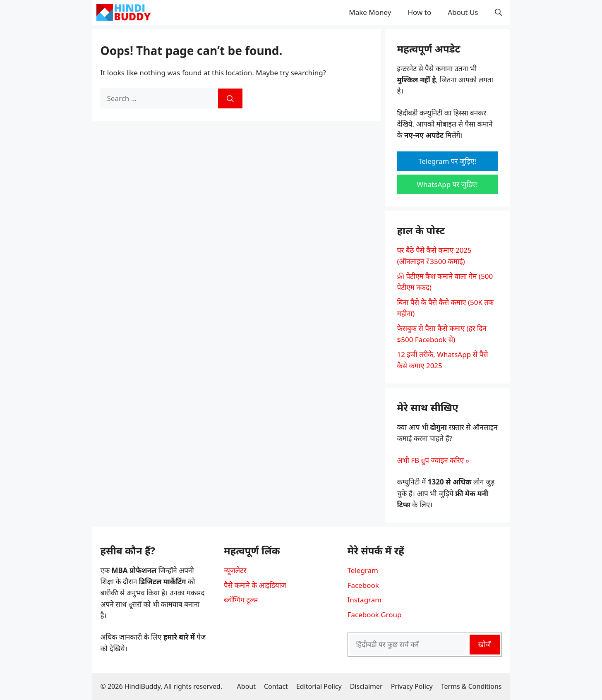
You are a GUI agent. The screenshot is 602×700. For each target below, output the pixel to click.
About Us (463, 12)
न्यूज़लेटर (235, 570)
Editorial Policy (319, 686)
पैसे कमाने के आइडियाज (255, 585)
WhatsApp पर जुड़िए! (447, 184)
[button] (498, 12)
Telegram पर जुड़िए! (447, 161)
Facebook (363, 585)
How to (420, 12)
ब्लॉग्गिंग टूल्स (241, 600)
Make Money (370, 12)
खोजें (485, 644)
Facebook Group (375, 615)
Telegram (363, 570)
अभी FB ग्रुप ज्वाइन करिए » (433, 460)
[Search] (230, 98)
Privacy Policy (412, 686)
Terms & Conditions (471, 686)
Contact (276, 686)
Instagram (365, 600)
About (246, 686)
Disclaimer (366, 686)
